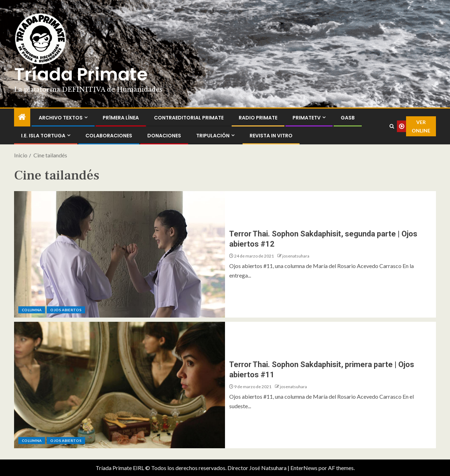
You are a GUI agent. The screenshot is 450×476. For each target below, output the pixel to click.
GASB (348, 118)
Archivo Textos (61, 118)
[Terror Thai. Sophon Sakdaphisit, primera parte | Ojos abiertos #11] (120, 385)
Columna (32, 310)
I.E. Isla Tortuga (43, 136)
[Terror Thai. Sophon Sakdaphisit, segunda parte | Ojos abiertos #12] (120, 254)
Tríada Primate (81, 74)
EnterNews (304, 468)
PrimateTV (307, 118)
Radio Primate (258, 118)
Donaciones (164, 136)
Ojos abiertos (66, 310)
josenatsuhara (296, 256)
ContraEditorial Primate (189, 118)
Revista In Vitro (271, 136)
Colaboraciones (109, 136)
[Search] (392, 126)
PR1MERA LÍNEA (121, 118)
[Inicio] (22, 117)
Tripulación (213, 136)
